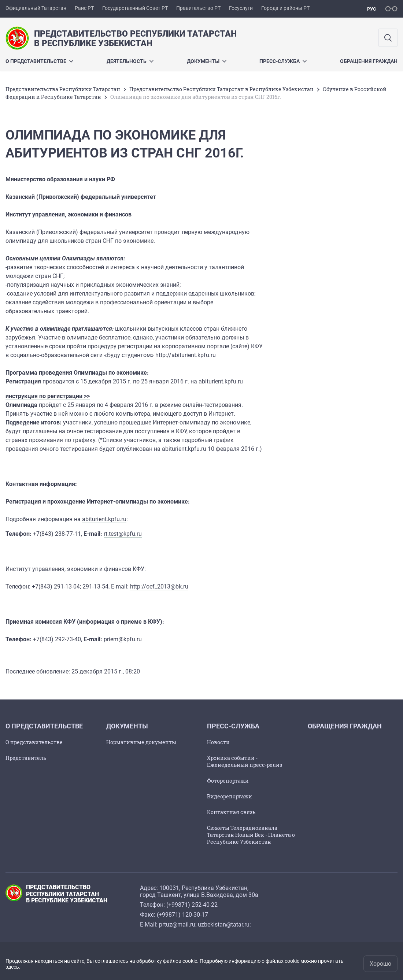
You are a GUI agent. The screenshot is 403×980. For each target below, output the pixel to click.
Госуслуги (241, 8)
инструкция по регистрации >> (48, 396)
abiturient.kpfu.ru (221, 381)
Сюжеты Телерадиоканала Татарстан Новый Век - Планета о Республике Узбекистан (251, 835)
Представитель (26, 758)
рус (372, 9)
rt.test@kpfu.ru (123, 534)
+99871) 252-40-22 (193, 905)
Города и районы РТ (285, 8)
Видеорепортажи (230, 796)
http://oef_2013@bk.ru (159, 586)
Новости (218, 742)
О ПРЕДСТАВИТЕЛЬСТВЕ (39, 61)
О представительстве (34, 742)
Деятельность (130, 61)
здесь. (13, 967)
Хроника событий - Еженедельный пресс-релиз (245, 761)
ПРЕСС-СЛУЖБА (283, 61)
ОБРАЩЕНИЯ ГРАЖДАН (369, 61)
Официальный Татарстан (36, 8)
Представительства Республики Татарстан (63, 89)
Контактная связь (231, 812)
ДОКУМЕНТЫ (207, 61)
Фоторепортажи (228, 781)
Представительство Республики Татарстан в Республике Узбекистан (221, 89)
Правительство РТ (198, 8)
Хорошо (380, 964)
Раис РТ (84, 8)
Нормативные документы (141, 742)
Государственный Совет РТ (135, 8)
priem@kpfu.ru (123, 639)
